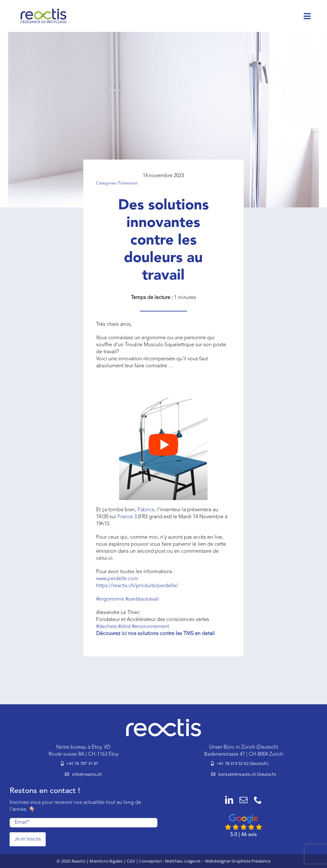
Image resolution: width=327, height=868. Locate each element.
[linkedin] (229, 800)
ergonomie (110, 599)
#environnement (150, 627)
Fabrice (146, 510)
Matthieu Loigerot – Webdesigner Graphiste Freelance (218, 861)
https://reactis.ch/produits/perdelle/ (137, 586)
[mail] (243, 800)
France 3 (127, 517)
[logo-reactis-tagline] (44, 11)
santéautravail (142, 599)
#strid (124, 627)
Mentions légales (106, 861)
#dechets (106, 627)
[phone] (258, 800)
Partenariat (128, 183)
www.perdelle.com (117, 579)
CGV (131, 861)
